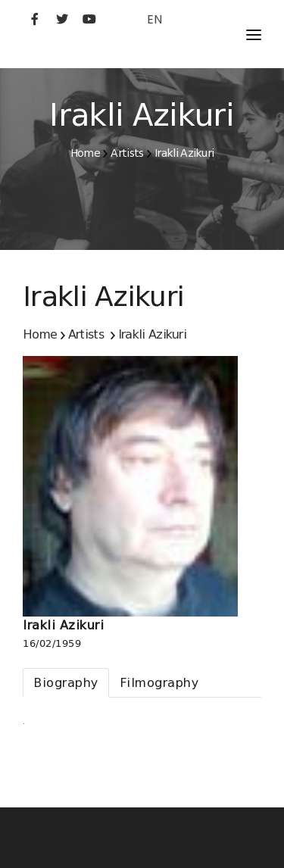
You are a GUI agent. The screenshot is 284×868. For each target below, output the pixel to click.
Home (85, 153)
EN (154, 19)
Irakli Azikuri (184, 153)
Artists (127, 153)
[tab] (66, 683)
